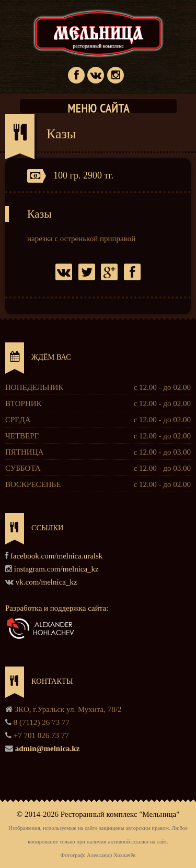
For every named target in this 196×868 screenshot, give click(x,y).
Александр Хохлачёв (111, 855)
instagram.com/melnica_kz (56, 569)
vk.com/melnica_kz (47, 582)
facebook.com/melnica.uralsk (57, 556)
